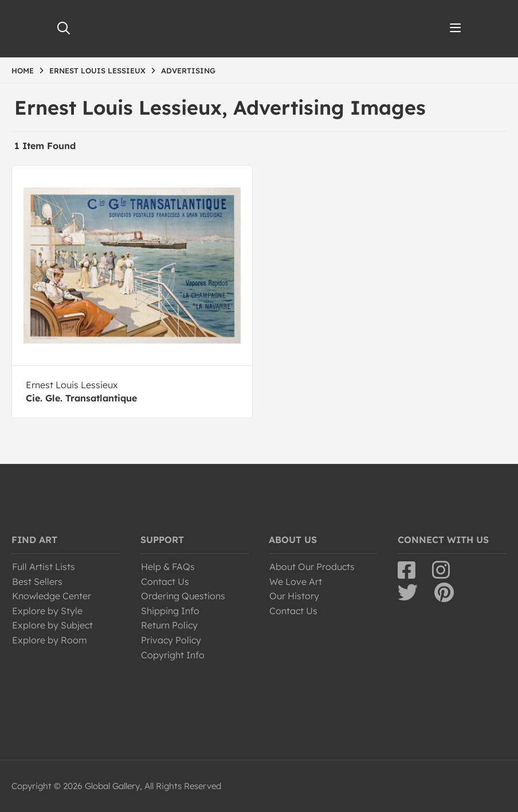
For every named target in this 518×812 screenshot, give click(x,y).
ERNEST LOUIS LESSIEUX (97, 71)
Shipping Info (170, 611)
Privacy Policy (171, 640)
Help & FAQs (168, 567)
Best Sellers (37, 581)
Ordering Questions (183, 596)
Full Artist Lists (44, 567)
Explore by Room (50, 640)
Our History (294, 596)
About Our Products (312, 567)
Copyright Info (173, 655)
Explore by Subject (52, 625)
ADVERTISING (188, 71)
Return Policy (169, 625)
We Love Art (296, 581)
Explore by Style (47, 611)
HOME (23, 71)
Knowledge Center (52, 596)
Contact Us (165, 581)
